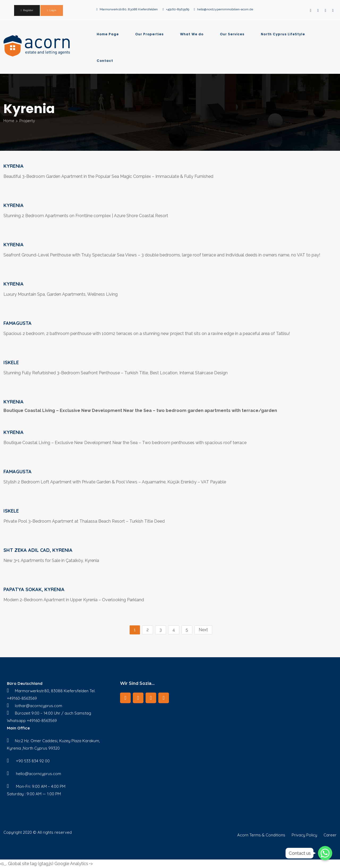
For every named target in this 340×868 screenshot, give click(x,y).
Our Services (232, 34)
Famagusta (18, 323)
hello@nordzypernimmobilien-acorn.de (225, 9)
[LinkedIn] (138, 698)
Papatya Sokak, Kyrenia (34, 589)
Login (53, 10)
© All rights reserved (52, 832)
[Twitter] (164, 698)
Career (330, 835)
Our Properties (149, 34)
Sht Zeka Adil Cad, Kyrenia (38, 550)
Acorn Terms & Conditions (261, 835)
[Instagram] (151, 698)
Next (203, 630)
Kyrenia (14, 166)
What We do (192, 34)
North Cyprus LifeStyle (283, 34)
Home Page (108, 34)
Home (9, 121)
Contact (105, 61)
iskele (11, 362)
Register (28, 10)
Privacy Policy (304, 835)
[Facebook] (125, 698)
